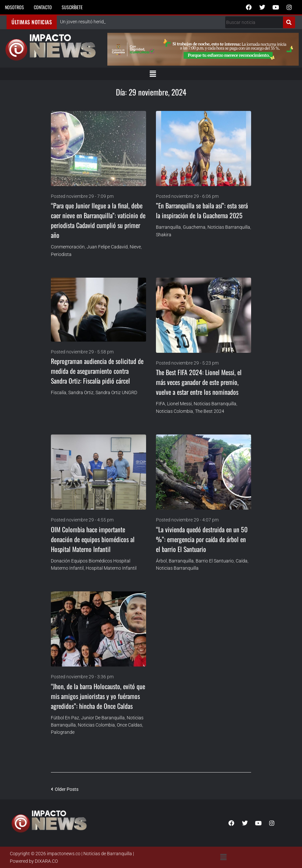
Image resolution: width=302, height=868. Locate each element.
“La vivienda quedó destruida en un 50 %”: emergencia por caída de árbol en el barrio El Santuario (202, 539)
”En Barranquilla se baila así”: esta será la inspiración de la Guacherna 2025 (202, 210)
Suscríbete (72, 7)
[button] (153, 74)
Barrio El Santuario (215, 561)
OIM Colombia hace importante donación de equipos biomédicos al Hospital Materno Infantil (93, 539)
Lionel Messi (179, 404)
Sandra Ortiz (81, 392)
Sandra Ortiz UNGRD (116, 392)
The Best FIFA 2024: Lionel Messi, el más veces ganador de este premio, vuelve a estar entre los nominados (199, 382)
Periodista (61, 254)
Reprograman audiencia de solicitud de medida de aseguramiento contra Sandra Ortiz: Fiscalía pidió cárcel (97, 371)
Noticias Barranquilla (229, 227)
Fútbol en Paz (65, 718)
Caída (242, 561)
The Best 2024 (210, 411)
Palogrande (63, 732)
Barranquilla (168, 227)
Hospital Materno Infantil (111, 568)
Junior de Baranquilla (103, 718)
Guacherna (194, 227)
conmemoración (68, 247)
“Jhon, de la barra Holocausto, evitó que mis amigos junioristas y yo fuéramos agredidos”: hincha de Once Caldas (98, 696)
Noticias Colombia (174, 411)
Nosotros (14, 7)
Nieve (135, 247)
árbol (161, 561)
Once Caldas (129, 725)
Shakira (164, 235)
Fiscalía (59, 392)
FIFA (161, 404)
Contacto (43, 7)
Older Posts (65, 789)
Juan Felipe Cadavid (107, 247)
